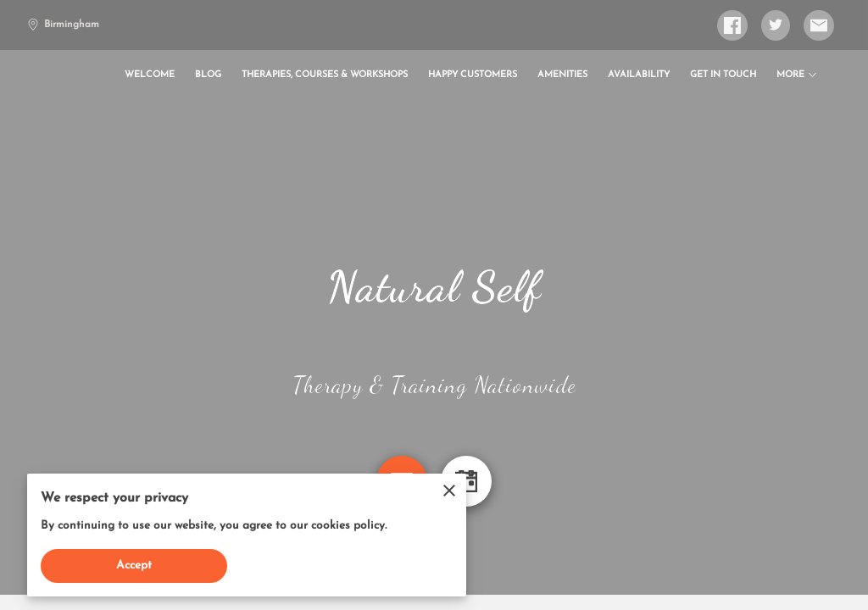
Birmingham (63, 25)
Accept (134, 566)
